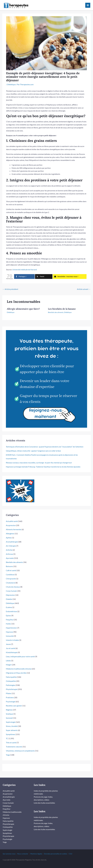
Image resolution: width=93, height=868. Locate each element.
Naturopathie (11, 674)
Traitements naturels (14, 744)
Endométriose (11, 609)
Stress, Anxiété (12, 723)
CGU (70, 851)
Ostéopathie (11, 678)
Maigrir (9, 662)
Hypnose (9, 629)
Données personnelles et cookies (55, 851)
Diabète (9, 596)
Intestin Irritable (12, 637)
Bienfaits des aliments (56, 310)
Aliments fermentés (14, 527)
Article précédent (10, 286)
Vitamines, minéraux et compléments (20, 748)
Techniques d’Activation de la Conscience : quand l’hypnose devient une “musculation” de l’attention (45, 444)
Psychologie (11, 699)
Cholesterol (11, 580)
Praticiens (10, 695)
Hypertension (11, 625)
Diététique (11, 82)
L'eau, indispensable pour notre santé (20, 654)
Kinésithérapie (12, 649)
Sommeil (9, 715)
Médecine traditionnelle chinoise (19, 666)
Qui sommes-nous (9, 851)
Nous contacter (23, 851)
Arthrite (9, 547)
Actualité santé (12, 518)
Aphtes (9, 535)
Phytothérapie (12, 686)
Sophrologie (11, 719)
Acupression (11, 522)
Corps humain (11, 588)
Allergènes (10, 531)
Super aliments (12, 727)
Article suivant (84, 286)
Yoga (8, 752)
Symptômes (11, 731)
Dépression (10, 592)
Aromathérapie (12, 539)
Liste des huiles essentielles (44, 800)
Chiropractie (11, 576)
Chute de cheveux (13, 584)
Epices (8, 613)
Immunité (10, 633)
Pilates (9, 690)
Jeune (8, 641)
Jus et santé (11, 645)
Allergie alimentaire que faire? (23, 306)
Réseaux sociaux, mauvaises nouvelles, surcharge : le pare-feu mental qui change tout (39, 460)
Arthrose (9, 551)
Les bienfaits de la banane (62, 306)
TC (7, 736)
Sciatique (9, 711)
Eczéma (9, 604)
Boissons (9, 563)
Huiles (8, 621)
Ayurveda (10, 555)
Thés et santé (11, 740)
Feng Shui (10, 617)
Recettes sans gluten (14, 703)
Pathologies (11, 682)
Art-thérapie (11, 543)
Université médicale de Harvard (25, 267)
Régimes (9, 707)
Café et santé (11, 568)
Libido (8, 658)
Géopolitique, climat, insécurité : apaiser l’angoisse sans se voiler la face (33, 448)
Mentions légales (36, 851)
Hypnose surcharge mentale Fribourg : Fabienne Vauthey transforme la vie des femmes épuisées (43, 464)
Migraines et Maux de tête (16, 670)
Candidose (10, 572)
